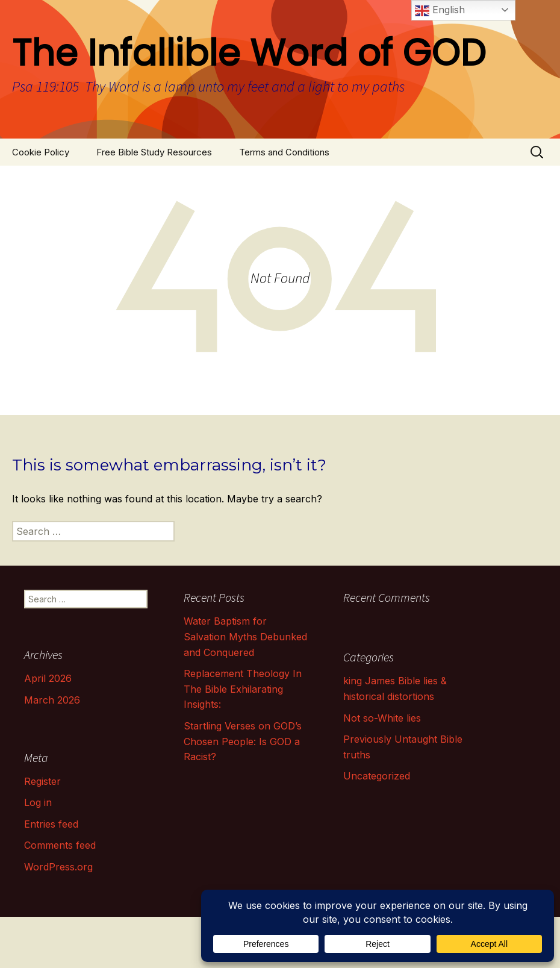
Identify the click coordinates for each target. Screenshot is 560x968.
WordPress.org (58, 867)
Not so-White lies (382, 718)
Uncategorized (377, 776)
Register (42, 781)
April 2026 (48, 678)
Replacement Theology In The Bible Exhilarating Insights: (243, 689)
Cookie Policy (41, 152)
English (440, 11)
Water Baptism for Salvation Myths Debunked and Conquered (245, 636)
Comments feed (60, 845)
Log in (38, 802)
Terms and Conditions (284, 152)
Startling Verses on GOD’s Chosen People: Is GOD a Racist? (243, 741)
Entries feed (51, 824)
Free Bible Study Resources (154, 152)
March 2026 (52, 700)
